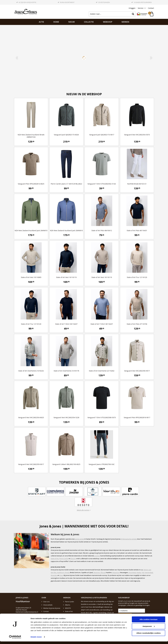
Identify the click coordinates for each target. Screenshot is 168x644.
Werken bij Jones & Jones (52, 608)
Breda (67, 573)
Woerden (54, 575)
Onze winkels (48, 605)
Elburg (103, 573)
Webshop (108, 22)
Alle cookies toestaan (148, 622)
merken (97, 556)
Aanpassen (149, 629)
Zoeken (133, 14)
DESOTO (68, 608)
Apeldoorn (61, 573)
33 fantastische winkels (129, 539)
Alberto (68, 605)
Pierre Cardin (64, 559)
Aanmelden (124, 615)
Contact (151, 8)
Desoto (73, 559)
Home (56, 22)
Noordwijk (132, 573)
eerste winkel (79, 539)
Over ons (46, 602)
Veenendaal (149, 573)
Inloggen (132, 8)
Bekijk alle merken (83, 510)
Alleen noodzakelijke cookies (149, 636)
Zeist (61, 575)
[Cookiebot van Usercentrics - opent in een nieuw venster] (15, 639)
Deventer (97, 573)
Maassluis (116, 573)
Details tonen (36, 639)
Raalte (139, 573)
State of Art (55, 559)
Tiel (143, 573)
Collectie (89, 22)
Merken (125, 22)
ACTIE (41, 22)
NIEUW (72, 22)
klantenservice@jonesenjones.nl (27, 612)
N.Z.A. (67, 615)
